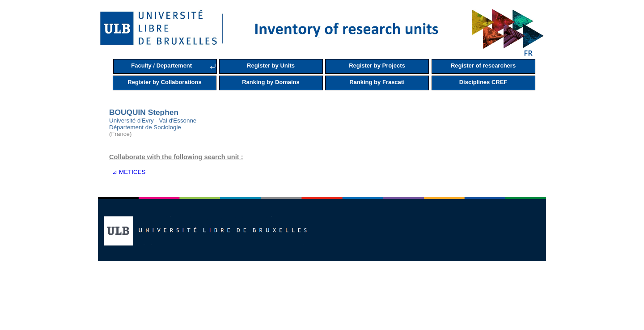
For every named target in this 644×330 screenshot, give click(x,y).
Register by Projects (377, 66)
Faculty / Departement (161, 66)
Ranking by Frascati (377, 82)
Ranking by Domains (271, 82)
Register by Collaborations (164, 82)
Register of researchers (483, 66)
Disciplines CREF (483, 82)
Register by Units (271, 66)
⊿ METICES (127, 172)
